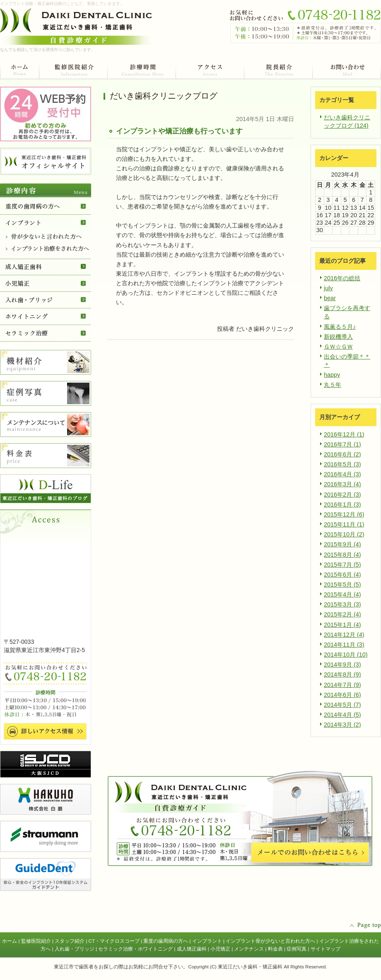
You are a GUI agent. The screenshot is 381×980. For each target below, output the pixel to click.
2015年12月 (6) (344, 514)
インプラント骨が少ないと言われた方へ (270, 941)
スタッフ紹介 (70, 941)
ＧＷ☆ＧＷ (338, 347)
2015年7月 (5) (342, 565)
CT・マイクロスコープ (114, 941)
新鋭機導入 (338, 337)
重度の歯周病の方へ (166, 941)
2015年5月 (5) (342, 585)
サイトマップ (326, 949)
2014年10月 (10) (346, 655)
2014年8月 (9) (342, 674)
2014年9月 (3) (342, 665)
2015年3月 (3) (342, 604)
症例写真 (297, 949)
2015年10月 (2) (344, 534)
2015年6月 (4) (342, 575)
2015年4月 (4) (342, 594)
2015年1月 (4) (342, 625)
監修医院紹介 (36, 941)
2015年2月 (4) (342, 614)
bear (330, 298)
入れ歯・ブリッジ (75, 949)
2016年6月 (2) (342, 454)
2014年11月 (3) (344, 645)
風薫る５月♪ (340, 327)
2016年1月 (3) (342, 505)
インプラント (207, 941)
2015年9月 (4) (342, 544)
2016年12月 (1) (344, 434)
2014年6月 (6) (342, 695)
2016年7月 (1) (342, 444)
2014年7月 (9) (342, 685)
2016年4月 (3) (342, 474)
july (328, 288)
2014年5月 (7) (342, 705)
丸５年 (333, 385)
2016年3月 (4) (342, 484)
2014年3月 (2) (342, 725)
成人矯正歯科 (192, 949)
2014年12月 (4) (344, 635)
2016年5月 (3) (342, 464)
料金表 (275, 949)
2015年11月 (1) (344, 524)
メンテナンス (249, 949)
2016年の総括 (342, 278)
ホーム (10, 941)
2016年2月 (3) (342, 495)
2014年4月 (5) (342, 715)
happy (332, 375)
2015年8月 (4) (342, 555)
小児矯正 (220, 949)
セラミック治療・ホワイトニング (135, 949)
